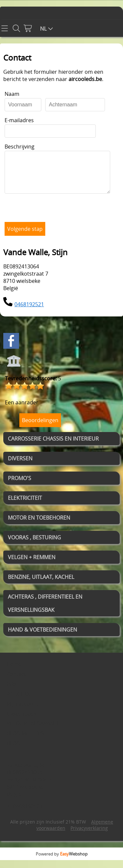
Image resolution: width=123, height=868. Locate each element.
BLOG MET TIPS (25, 741)
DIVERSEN (20, 466)
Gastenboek (21, 721)
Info (11, 692)
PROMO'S (20, 486)
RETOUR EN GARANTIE (34, 731)
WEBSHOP (19, 702)
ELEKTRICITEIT (25, 506)
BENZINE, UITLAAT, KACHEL (41, 585)
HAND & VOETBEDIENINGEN (42, 637)
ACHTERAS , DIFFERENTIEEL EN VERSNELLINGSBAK (45, 611)
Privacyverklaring (89, 836)
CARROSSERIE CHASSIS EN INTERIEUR (53, 447)
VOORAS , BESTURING (34, 545)
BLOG (13, 751)
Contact (16, 682)
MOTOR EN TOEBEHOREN (39, 526)
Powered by (62, 862)
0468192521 (29, 312)
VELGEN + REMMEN (32, 565)
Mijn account (22, 712)
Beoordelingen (40, 428)
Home (14, 672)
